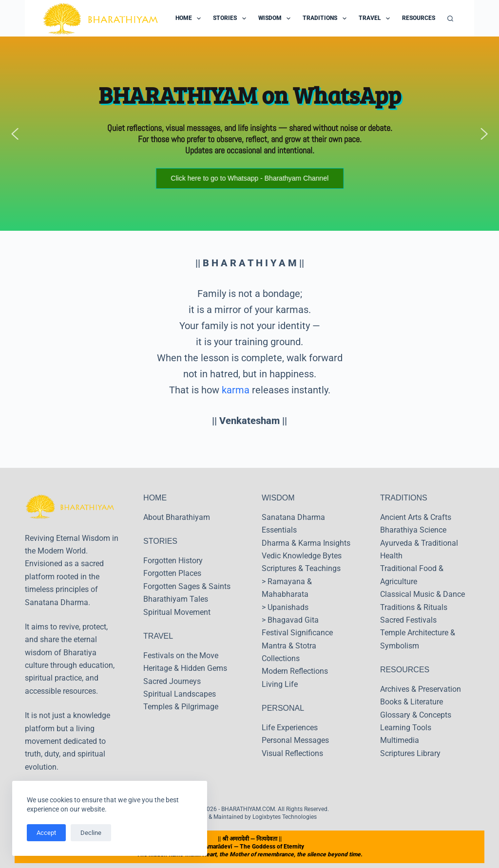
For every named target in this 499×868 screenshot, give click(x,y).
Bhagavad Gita (293, 620)
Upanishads (288, 607)
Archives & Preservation (421, 689)
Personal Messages (295, 740)
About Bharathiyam (177, 517)
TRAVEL (158, 636)
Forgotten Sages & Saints (187, 586)
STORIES (160, 541)
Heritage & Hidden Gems (185, 668)
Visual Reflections (292, 753)
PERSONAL (283, 708)
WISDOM (278, 498)
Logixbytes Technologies (285, 817)
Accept (46, 833)
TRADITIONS (404, 498)
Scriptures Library (410, 753)
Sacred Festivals (408, 620)
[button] (15, 134)
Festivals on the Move (181, 656)
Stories (231, 18)
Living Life (280, 684)
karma (236, 390)
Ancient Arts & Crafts (416, 517)
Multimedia (400, 740)
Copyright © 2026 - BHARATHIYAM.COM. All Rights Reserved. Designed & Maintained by (249, 813)
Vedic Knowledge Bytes (302, 556)
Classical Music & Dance (422, 594)
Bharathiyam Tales (176, 599)
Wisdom (276, 18)
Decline (91, 833)
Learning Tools (406, 728)
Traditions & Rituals (414, 607)
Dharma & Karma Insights (306, 543)
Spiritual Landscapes (180, 694)
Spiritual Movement (177, 612)
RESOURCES (405, 670)
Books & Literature (412, 702)
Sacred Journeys (172, 681)
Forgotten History (173, 561)
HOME (155, 498)
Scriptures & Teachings (301, 568)
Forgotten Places (172, 573)
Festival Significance (297, 633)
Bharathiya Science (413, 530)
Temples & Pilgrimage (181, 707)
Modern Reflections (295, 671)
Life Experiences (290, 728)
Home (190, 18)
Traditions (326, 18)
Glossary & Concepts (416, 715)
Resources (425, 18)
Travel (376, 18)
